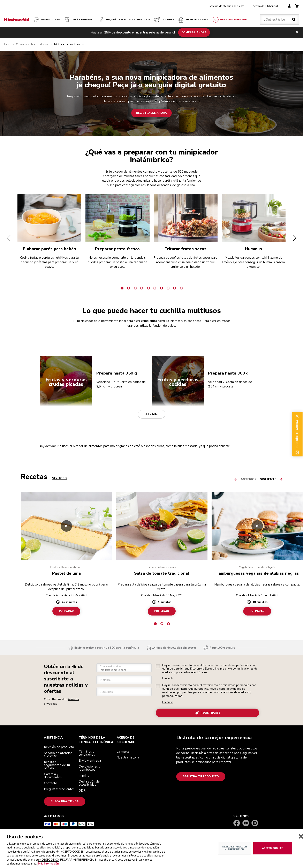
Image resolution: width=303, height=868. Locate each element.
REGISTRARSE (207, 713)
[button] (9, 238)
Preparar (66, 611)
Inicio (7, 44)
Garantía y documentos (53, 776)
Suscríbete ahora (297, 434)
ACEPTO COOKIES (273, 848)
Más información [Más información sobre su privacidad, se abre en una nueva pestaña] (48, 864)
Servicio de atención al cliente (227, 6)
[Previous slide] (247, 479)
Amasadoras (46, 20)
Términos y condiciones (87, 753)
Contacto (51, 783)
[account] (289, 6)
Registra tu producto (201, 777)
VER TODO (59, 478)
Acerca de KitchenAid (265, 6)
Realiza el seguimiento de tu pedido (57, 765)
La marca (123, 752)
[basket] (297, 6)
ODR (82, 791)
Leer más (152, 414)
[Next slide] (271, 479)
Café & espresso (79, 20)
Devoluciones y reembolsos (89, 768)
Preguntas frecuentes (59, 789)
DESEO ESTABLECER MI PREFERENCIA (234, 848)
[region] (151, 849)
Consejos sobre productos (32, 44)
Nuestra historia (128, 757)
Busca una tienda (65, 801)
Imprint (84, 776)
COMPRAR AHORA (194, 32)
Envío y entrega (90, 761)
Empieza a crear (193, 20)
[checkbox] (158, 666)
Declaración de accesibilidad (89, 783)
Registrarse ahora (151, 113)
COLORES (164, 20)
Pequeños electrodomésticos (124, 20)
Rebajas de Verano (230, 20)
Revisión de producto (59, 747)
